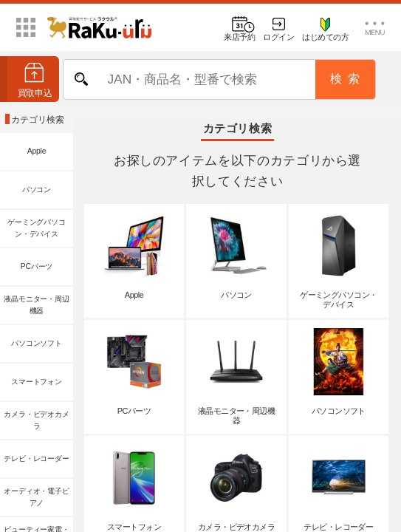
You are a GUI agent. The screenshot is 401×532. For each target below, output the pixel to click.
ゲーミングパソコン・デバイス (36, 228)
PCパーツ (37, 266)
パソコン (37, 190)
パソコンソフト (37, 343)
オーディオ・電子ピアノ (36, 497)
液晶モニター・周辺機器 (36, 305)
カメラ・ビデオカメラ (36, 420)
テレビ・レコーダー (36, 458)
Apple (37, 151)
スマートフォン (37, 382)
